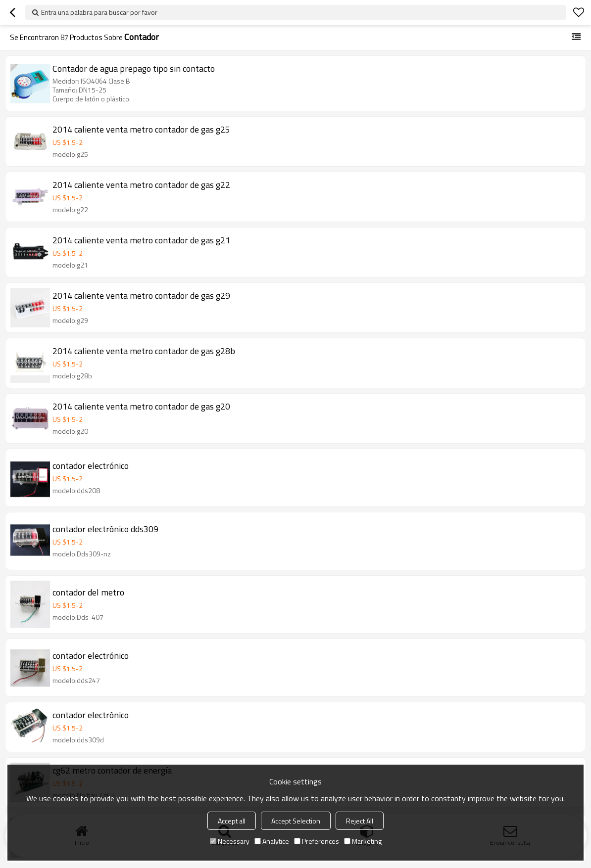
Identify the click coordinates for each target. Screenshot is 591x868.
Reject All (360, 821)
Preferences (317, 841)
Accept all (232, 821)
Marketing (363, 841)
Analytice (272, 841)
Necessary (230, 841)
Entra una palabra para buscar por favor (99, 12)
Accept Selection (296, 821)
